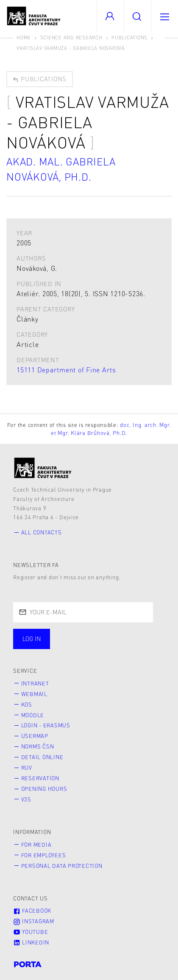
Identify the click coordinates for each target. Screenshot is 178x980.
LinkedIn (31, 942)
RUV (27, 768)
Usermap (35, 736)
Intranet (35, 683)
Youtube (31, 932)
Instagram (34, 921)
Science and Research (71, 37)
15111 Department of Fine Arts (66, 370)
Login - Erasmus (46, 725)
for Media (36, 845)
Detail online (42, 757)
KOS (27, 705)
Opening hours (44, 789)
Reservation (40, 778)
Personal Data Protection (62, 866)
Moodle (33, 715)
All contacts (42, 532)
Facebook (32, 911)
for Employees (44, 855)
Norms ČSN (38, 746)
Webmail (34, 694)
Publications (129, 37)
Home (24, 37)
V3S (26, 799)
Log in (32, 639)
